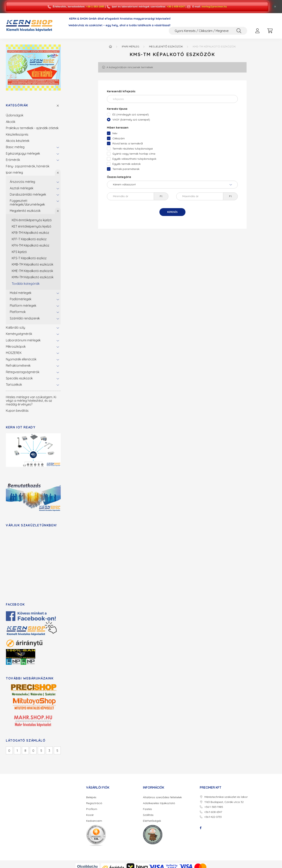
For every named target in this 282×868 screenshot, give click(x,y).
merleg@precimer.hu (214, 7)
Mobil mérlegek (21, 293)
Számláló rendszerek (25, 318)
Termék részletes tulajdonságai (133, 149)
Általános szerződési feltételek (162, 797)
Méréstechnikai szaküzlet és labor (226, 797)
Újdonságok (15, 115)
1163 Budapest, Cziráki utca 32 (224, 802)
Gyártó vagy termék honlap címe (134, 154)
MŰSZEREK (14, 353)
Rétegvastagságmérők (23, 372)
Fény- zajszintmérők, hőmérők (28, 166)
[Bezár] (275, 7)
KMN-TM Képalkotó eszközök (33, 277)
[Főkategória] (110, 46)
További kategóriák (26, 284)
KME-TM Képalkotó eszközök (32, 271)
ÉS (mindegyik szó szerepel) (131, 114)
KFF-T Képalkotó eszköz (29, 239)
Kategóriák (17, 105)
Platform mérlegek (23, 306)
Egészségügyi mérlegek (23, 153)
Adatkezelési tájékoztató (159, 803)
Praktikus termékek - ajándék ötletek (32, 128)
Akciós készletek (18, 141)
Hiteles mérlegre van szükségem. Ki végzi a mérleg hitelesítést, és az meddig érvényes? (31, 401)
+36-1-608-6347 (176, 7)
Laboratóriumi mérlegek (23, 340)
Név (115, 133)
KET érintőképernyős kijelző (32, 226)
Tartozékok (14, 385)
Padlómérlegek (21, 299)
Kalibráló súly (15, 327)
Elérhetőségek (152, 821)
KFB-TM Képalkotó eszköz (30, 233)
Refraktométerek (18, 366)
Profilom (92, 809)
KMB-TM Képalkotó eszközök (33, 264)
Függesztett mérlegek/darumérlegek (27, 202)
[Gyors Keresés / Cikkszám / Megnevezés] (208, 31)
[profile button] (257, 31)
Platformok (18, 312)
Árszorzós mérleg (22, 182)
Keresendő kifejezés (121, 91)
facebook (201, 828)
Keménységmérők (19, 334)
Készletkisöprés (17, 134)
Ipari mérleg (14, 172)
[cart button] (270, 31)
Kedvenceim (94, 821)
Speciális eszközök (19, 378)
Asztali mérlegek (22, 188)
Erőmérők (13, 160)
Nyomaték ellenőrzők (21, 359)
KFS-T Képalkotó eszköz (29, 258)
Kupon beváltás (17, 411)
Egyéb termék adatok (127, 164)
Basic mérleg (15, 147)
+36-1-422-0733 (213, 817)
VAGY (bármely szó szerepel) (131, 120)
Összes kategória (119, 177)
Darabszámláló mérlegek (28, 194)
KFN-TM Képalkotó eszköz (31, 245)
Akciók (11, 122)
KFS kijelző (19, 252)
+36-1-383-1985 (95, 7)
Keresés (172, 212)
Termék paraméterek (126, 169)
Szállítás (148, 815)
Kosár (90, 815)
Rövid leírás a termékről (128, 143)
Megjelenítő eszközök (25, 211)
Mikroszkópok (16, 346)
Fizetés (147, 809)
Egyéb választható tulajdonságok (134, 159)
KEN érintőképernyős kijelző (32, 220)
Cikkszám (119, 138)
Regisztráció (94, 803)
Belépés (91, 797)
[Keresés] (239, 31)
